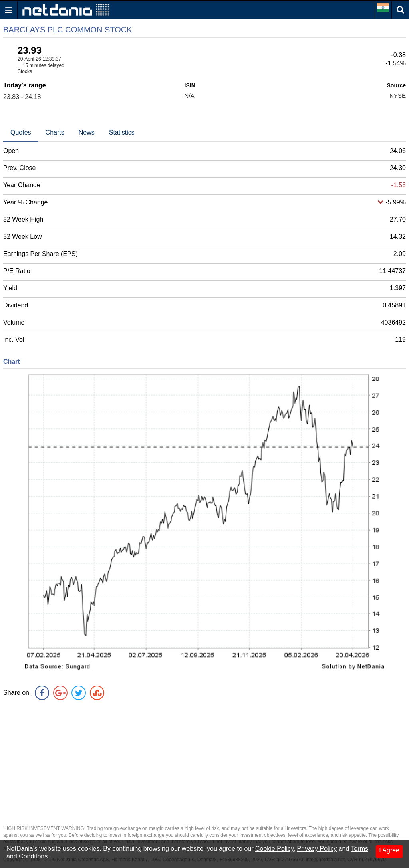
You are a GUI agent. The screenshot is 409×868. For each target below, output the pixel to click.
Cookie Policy (274, 849)
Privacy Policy (317, 849)
